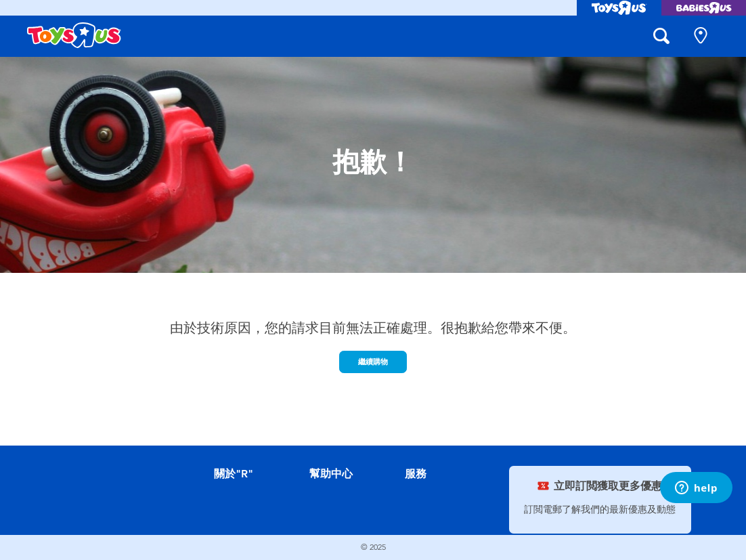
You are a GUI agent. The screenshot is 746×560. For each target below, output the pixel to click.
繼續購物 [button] (373, 362)
